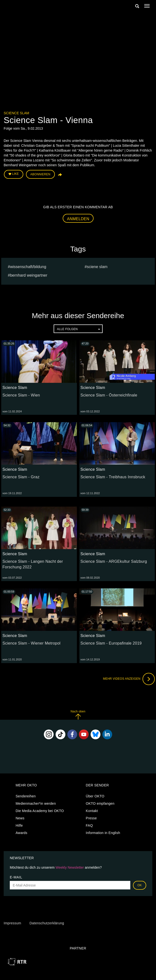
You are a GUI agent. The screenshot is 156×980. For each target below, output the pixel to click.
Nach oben (78, 715)
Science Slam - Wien (21, 395)
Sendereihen (26, 796)
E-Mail (16, 877)
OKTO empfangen (100, 803)
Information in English (103, 833)
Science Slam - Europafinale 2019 (111, 643)
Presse (91, 818)
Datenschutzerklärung (47, 923)
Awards (22, 833)
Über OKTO (95, 796)
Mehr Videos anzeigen (129, 679)
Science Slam (16, 113)
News (20, 818)
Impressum (12, 923)
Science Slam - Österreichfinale (109, 395)
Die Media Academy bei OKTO (40, 811)
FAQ (89, 825)
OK (140, 885)
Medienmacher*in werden (36, 803)
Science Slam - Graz (21, 477)
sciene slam (97, 267)
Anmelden (78, 219)
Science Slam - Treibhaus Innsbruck (113, 477)
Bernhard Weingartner (29, 275)
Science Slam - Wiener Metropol (31, 643)
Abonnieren (40, 174)
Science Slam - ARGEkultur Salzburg (114, 561)
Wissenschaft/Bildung (28, 267)
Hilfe (19, 825)
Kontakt (92, 811)
